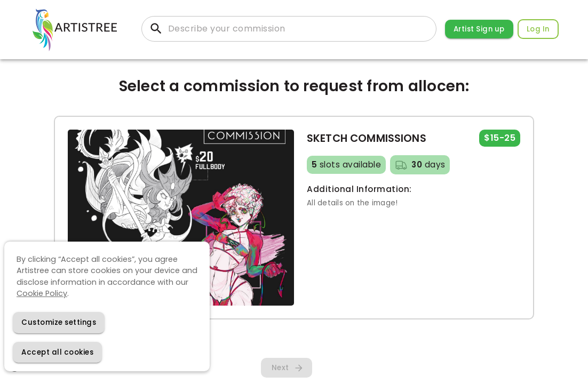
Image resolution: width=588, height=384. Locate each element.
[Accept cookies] (57, 352)
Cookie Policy (42, 293)
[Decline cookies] (59, 322)
